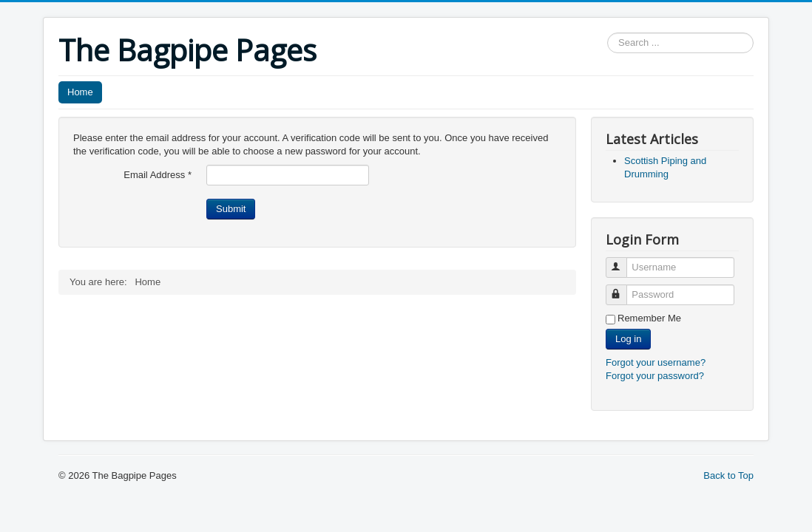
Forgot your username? (656, 362)
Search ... (608, 33)
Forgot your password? (655, 376)
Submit (231, 209)
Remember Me (649, 318)
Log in (628, 339)
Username (623, 261)
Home (80, 92)
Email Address (158, 175)
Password (623, 289)
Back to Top (728, 475)
